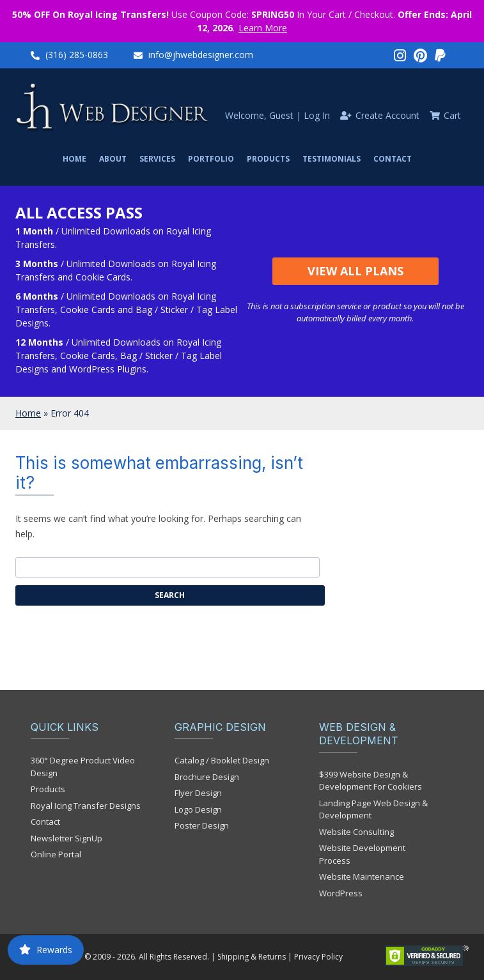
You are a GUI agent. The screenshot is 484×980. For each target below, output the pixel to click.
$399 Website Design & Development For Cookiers (371, 781)
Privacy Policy (318, 957)
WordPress (341, 893)
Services (157, 159)
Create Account (387, 115)
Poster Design (202, 825)
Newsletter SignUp (66, 838)
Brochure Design (207, 777)
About (113, 159)
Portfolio (211, 159)
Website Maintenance (362, 877)
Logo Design (198, 809)
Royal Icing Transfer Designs (86, 806)
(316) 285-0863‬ (77, 55)
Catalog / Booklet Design (222, 760)
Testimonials (332, 159)
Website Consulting (356, 832)
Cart (452, 115)
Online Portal (56, 854)
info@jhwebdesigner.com (201, 55)
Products (268, 159)
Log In (317, 115)
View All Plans (355, 271)
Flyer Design (198, 793)
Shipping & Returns (252, 957)
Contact (393, 159)
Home (74, 159)
